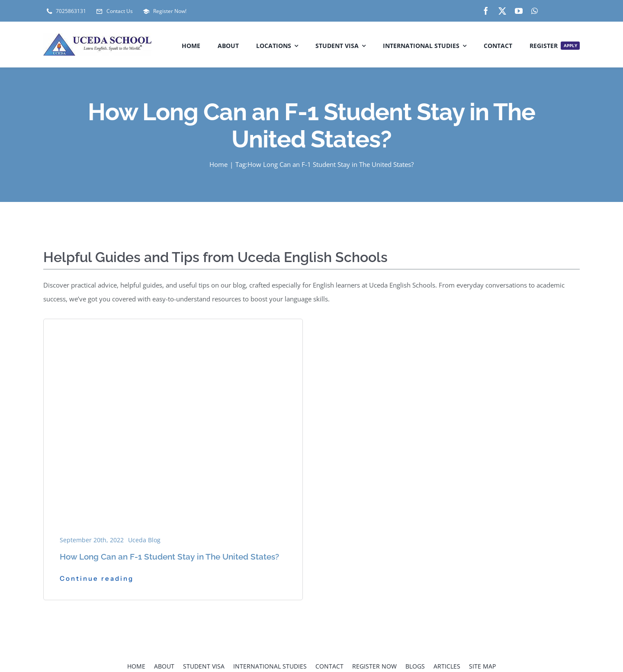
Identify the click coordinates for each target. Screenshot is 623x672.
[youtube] (519, 11)
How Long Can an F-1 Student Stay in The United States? (169, 557)
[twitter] (502, 11)
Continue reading (97, 578)
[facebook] (486, 11)
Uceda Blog (144, 540)
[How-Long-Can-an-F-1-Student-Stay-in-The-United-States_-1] (173, 331)
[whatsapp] (535, 11)
